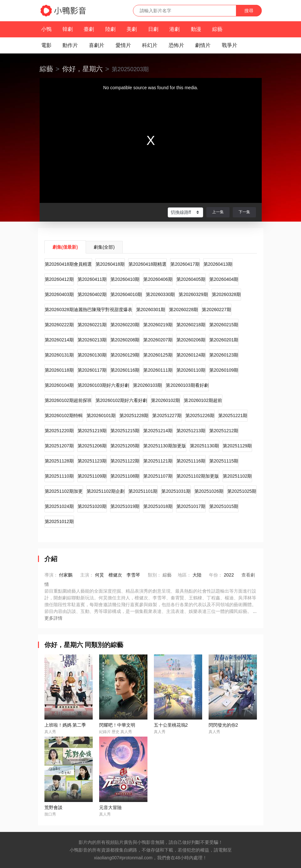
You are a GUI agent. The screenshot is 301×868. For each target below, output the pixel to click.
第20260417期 (185, 264)
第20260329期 (193, 294)
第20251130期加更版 (165, 446)
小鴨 (46, 29)
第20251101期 (143, 491)
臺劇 (89, 29)
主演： (87, 575)
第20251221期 (233, 415)
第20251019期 (125, 506)
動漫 (196, 29)
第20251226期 (200, 415)
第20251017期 (191, 506)
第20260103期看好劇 (187, 385)
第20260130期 (92, 355)
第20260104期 (59, 385)
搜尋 (249, 11)
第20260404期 (224, 279)
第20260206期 (191, 340)
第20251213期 (191, 431)
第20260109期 (224, 370)
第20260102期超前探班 (68, 400)
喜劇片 (97, 45)
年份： (216, 575)
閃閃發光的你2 (223, 725)
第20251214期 (158, 431)
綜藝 (217, 29)
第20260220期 (125, 325)
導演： (51, 575)
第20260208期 (125, 340)
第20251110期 (59, 476)
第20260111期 (158, 370)
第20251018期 (158, 506)
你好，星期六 (82, 69)
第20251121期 (158, 461)
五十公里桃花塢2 (171, 725)
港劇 (174, 29)
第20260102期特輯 (64, 415)
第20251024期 (59, 506)
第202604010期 (126, 294)
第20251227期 (167, 415)
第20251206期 (92, 446)
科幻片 (150, 45)
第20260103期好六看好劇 (103, 385)
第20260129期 (125, 355)
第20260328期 (226, 294)
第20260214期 (59, 340)
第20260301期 (151, 310)
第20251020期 (92, 506)
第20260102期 (165, 400)
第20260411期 (92, 279)
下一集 (244, 212)
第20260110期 (191, 370)
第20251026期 (209, 491)
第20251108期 (125, 476)
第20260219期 (158, 325)
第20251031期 (176, 491)
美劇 (132, 29)
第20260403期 (59, 294)
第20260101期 (101, 415)
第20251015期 (224, 506)
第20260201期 (224, 340)
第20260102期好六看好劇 (121, 400)
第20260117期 (92, 370)
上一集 (218, 212)
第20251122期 (125, 461)
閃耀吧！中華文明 (117, 725)
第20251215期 (125, 431)
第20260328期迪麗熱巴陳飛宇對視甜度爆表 (89, 310)
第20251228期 (134, 415)
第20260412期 (59, 279)
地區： (184, 575)
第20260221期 (92, 325)
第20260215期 (224, 325)
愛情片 (123, 45)
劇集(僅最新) (65, 247)
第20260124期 (191, 355)
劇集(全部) (104, 247)
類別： (155, 575)
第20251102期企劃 (106, 491)
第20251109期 (92, 476)
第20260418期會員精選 (68, 264)
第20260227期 (216, 310)
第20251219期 (92, 431)
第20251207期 (59, 446)
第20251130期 (204, 446)
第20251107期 (158, 476)
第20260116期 (125, 370)
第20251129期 (237, 446)
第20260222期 (59, 325)
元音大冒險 (110, 807)
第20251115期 (224, 461)
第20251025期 (242, 491)
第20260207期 (158, 340)
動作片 (70, 45)
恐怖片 (176, 45)
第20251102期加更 (64, 491)
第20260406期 (158, 279)
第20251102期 (237, 476)
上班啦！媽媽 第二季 (65, 725)
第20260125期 (158, 355)
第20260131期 (59, 355)
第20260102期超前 (203, 400)
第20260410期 (125, 279)
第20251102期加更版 (198, 476)
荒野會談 (53, 807)
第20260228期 (183, 310)
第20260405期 (191, 279)
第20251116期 (191, 461)
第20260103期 (147, 385)
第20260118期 (59, 370)
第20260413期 (218, 264)
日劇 (153, 29)
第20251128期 (59, 461)
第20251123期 (92, 461)
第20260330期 (160, 294)
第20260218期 (191, 325)
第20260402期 (92, 294)
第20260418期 (110, 264)
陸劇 (110, 29)
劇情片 (203, 45)
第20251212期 (224, 431)
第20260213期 (92, 340)
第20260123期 (224, 355)
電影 (46, 45)
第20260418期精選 (147, 264)
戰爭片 (230, 45)
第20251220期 (59, 431)
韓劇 (68, 29)
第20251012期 (59, 521)
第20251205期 (125, 446)
